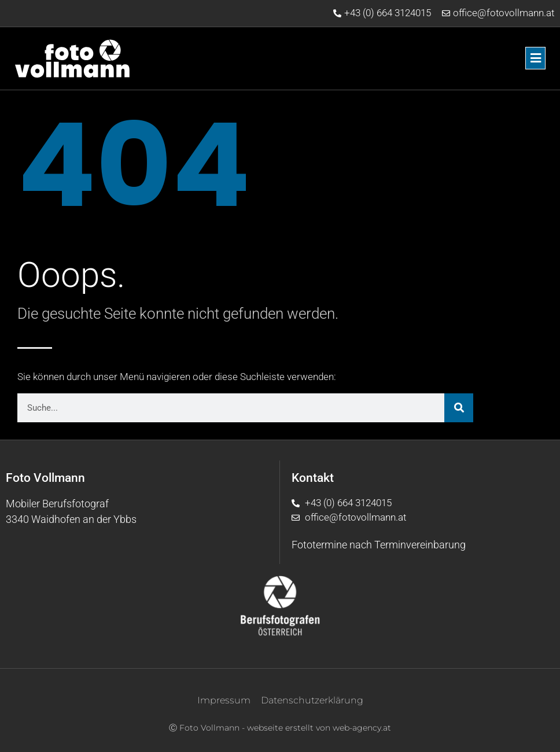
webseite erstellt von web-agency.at (319, 728)
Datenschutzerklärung (312, 700)
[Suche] (459, 408)
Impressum (224, 700)
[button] (361, 58)
